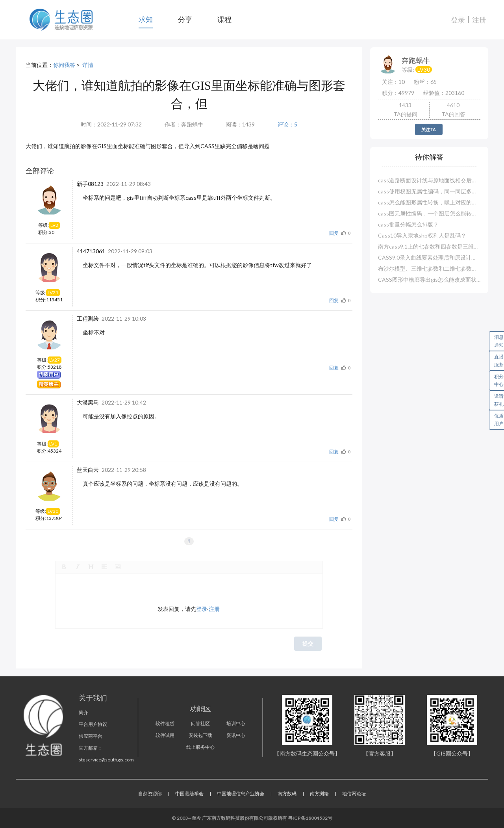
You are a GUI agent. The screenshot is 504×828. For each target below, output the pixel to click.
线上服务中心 (200, 747)
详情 (88, 65)
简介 (83, 712)
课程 (224, 19)
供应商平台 (91, 736)
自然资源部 (150, 794)
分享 (185, 19)
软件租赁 (165, 723)
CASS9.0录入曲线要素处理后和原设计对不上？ (429, 257)
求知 (146, 19)
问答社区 (200, 723)
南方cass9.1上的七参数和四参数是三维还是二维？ (429, 246)
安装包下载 (200, 735)
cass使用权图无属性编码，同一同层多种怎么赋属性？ (429, 191)
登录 (458, 20)
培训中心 (236, 723)
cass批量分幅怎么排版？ (408, 224)
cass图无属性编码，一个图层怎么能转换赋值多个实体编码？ (429, 213)
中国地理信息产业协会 (241, 794)
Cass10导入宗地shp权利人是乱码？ (422, 235)
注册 (479, 20)
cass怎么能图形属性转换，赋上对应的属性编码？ (429, 202)
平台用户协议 (93, 724)
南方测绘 (319, 794)
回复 (334, 233)
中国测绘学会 (189, 794)
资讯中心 (236, 735)
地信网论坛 (354, 794)
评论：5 (287, 124)
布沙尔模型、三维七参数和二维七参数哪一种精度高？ (429, 268)
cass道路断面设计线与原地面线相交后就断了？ (429, 180)
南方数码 (287, 794)
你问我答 (64, 65)
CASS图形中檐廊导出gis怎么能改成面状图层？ (429, 279)
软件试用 (165, 735)
